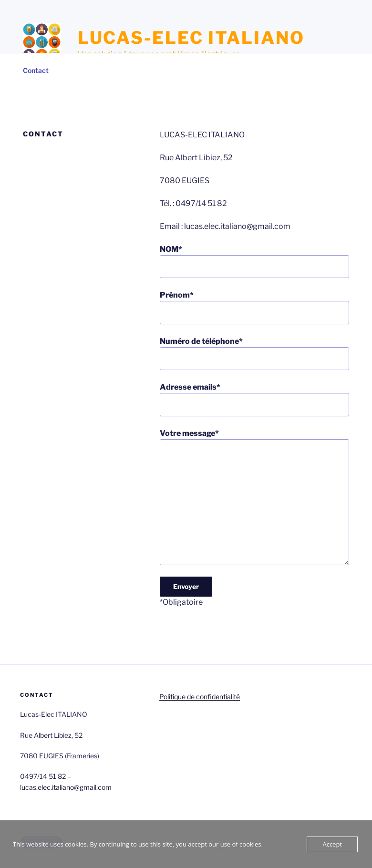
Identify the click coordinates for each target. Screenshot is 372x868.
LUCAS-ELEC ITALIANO (191, 38)
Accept (332, 844)
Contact (36, 70)
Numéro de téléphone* (254, 353)
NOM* (254, 261)
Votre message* (254, 497)
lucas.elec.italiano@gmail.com (66, 787)
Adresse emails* (254, 399)
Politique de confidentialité (200, 697)
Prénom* (254, 307)
